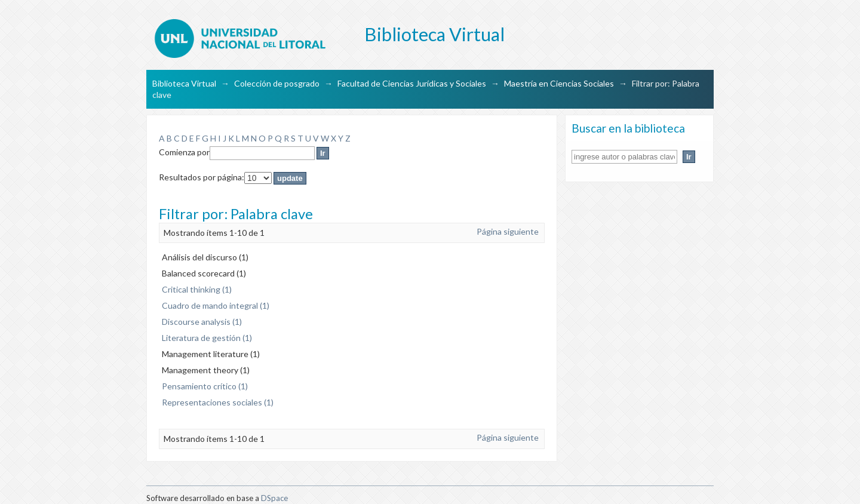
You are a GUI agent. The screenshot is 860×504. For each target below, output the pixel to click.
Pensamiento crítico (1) (205, 386)
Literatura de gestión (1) (207, 338)
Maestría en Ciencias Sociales (559, 83)
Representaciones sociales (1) (218, 402)
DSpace (274, 498)
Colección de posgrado (277, 83)
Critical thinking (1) (197, 289)
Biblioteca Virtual (184, 83)
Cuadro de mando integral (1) (216, 305)
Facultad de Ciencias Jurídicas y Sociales (412, 83)
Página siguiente (508, 231)
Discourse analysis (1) (202, 322)
